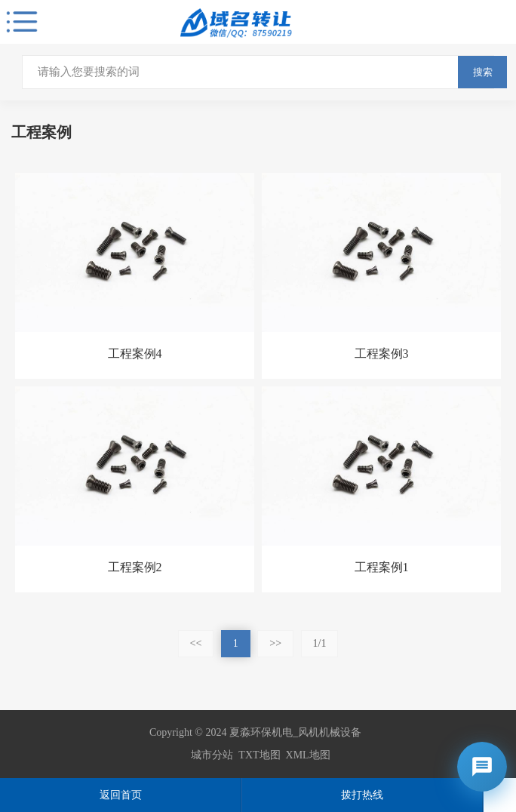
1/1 (320, 643)
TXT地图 (259, 755)
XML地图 (308, 755)
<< (196, 643)
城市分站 (212, 755)
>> (275, 643)
